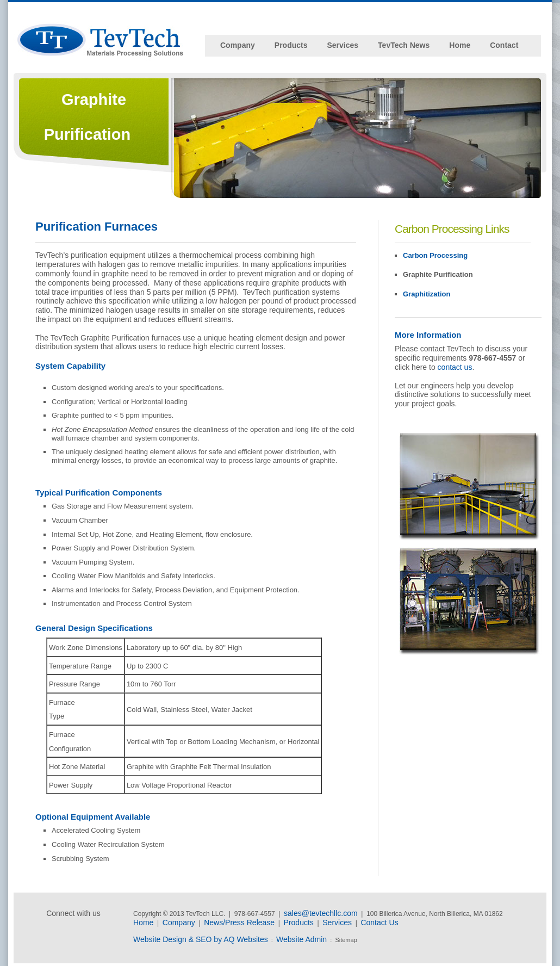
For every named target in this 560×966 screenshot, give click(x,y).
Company (238, 45)
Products (291, 45)
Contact (504, 45)
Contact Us (379, 922)
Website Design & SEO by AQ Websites (201, 939)
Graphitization (427, 294)
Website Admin (301, 939)
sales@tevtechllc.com (321, 913)
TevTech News (404, 45)
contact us (455, 367)
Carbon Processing (435, 255)
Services (343, 45)
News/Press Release (239, 922)
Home (460, 45)
